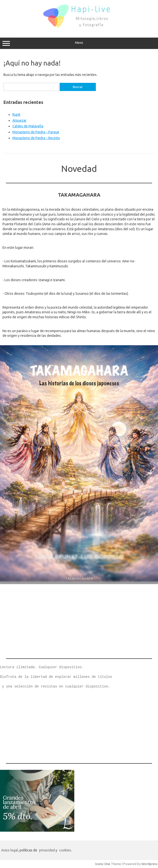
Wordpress (149, 864)
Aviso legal (10, 850)
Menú (79, 43)
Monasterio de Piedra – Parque (36, 132)
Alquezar (19, 120)
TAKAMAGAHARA (79, 578)
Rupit (16, 114)
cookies (65, 850)
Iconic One (103, 864)
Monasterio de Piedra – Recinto (36, 138)
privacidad (47, 850)
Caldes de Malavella (28, 126)
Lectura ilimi (13, 667)
